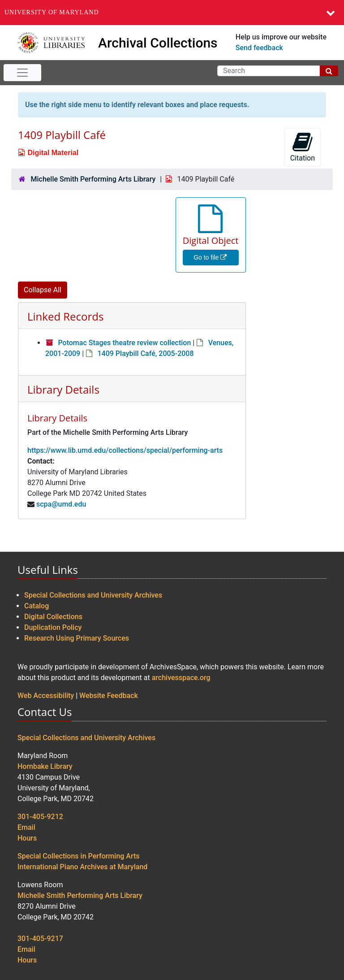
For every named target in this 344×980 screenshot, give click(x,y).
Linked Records (65, 316)
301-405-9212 (40, 817)
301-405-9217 (40, 939)
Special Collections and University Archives (93, 595)
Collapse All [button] (43, 290)
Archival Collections (158, 43)
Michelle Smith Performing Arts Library (93, 179)
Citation (303, 147)
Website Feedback (109, 696)
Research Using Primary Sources (77, 638)
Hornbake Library (45, 766)
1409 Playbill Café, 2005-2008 (145, 353)
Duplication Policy (53, 627)
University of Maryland (52, 12)
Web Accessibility (46, 696)
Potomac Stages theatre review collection (124, 343)
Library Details (63, 389)
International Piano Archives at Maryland (82, 867)
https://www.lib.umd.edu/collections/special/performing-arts (125, 450)
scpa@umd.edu (61, 504)
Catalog (37, 606)
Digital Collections (53, 617)
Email (26, 827)
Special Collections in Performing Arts (79, 856)
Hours (27, 838)
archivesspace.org (181, 678)
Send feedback (259, 48)
